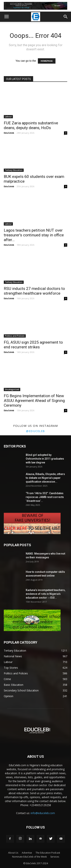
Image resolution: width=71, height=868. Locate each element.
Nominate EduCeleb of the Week (29, 857)
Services (55, 857)
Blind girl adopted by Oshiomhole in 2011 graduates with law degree (45, 459)
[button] (66, 17)
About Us (13, 853)
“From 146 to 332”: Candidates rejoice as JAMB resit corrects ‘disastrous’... (45, 497)
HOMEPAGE (47, 61)
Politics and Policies (15, 336)
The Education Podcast (48, 853)
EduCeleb (9, 133)
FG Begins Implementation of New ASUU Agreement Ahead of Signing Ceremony (34, 401)
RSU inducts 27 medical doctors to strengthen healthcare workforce (34, 291)
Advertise (27, 853)
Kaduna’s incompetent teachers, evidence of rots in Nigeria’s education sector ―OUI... (46, 594)
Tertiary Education (14, 170)
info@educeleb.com (43, 813)
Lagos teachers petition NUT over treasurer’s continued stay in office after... (34, 235)
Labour (8, 117)
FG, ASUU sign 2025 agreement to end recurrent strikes (33, 345)
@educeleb (35, 431)
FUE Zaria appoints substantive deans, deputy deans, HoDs (31, 125)
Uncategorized (12, 389)
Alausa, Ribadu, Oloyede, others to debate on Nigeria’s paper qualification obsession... (45, 478)
